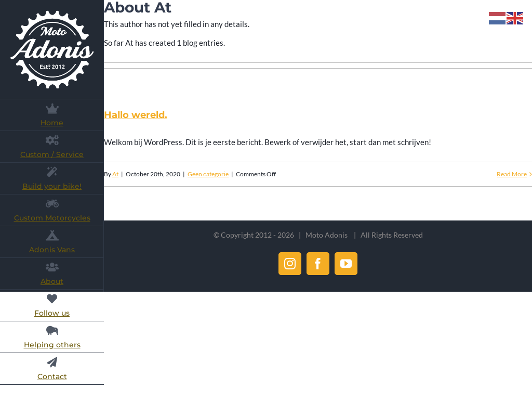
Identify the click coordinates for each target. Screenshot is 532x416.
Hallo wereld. (136, 115)
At (115, 174)
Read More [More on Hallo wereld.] (512, 174)
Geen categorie (208, 174)
